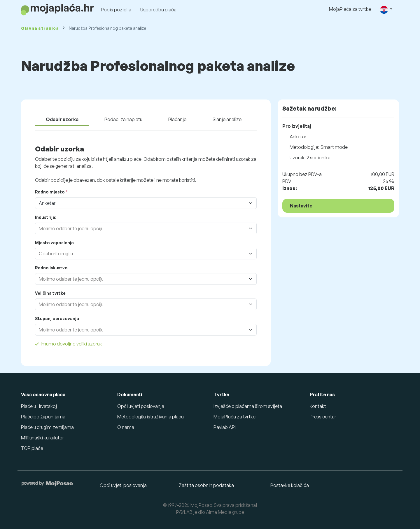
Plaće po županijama (43, 417)
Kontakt (318, 406)
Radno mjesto (50, 192)
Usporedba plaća (158, 10)
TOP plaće (32, 448)
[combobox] (140, 228)
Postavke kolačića (290, 485)
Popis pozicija (116, 10)
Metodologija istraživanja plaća (150, 417)
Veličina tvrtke (50, 293)
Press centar (323, 417)
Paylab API (225, 427)
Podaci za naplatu (123, 119)
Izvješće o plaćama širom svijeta (248, 406)
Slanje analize (227, 119)
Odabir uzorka (62, 119)
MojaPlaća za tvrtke (350, 9)
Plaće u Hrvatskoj (39, 406)
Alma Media (219, 512)
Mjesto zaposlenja (54, 243)
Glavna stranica (40, 28)
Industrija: (46, 217)
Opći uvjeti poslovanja (141, 406)
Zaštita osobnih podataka (206, 485)
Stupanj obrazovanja (57, 318)
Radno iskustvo (51, 268)
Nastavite (301, 206)
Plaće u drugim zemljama (47, 427)
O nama (126, 427)
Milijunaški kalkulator (42, 438)
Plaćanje (177, 119)
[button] (386, 9)
